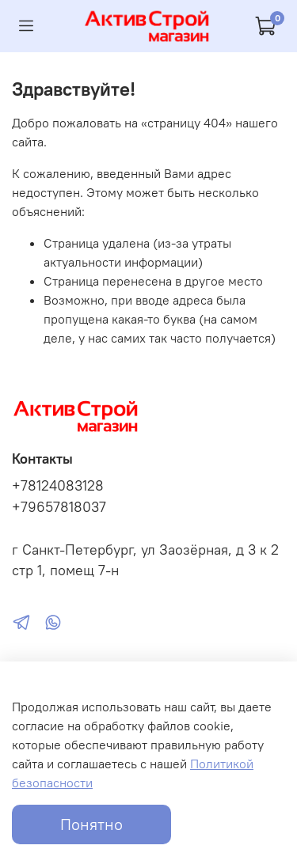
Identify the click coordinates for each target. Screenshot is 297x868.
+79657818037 (59, 507)
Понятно (91, 824)
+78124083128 (58, 486)
